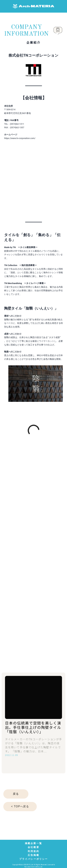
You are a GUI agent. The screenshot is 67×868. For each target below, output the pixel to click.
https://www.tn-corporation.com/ (20, 138)
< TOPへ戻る (20, 806)
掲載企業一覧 (33, 843)
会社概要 (33, 847)
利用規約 (33, 851)
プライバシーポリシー (34, 859)
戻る (16, 794)
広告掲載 (33, 855)
